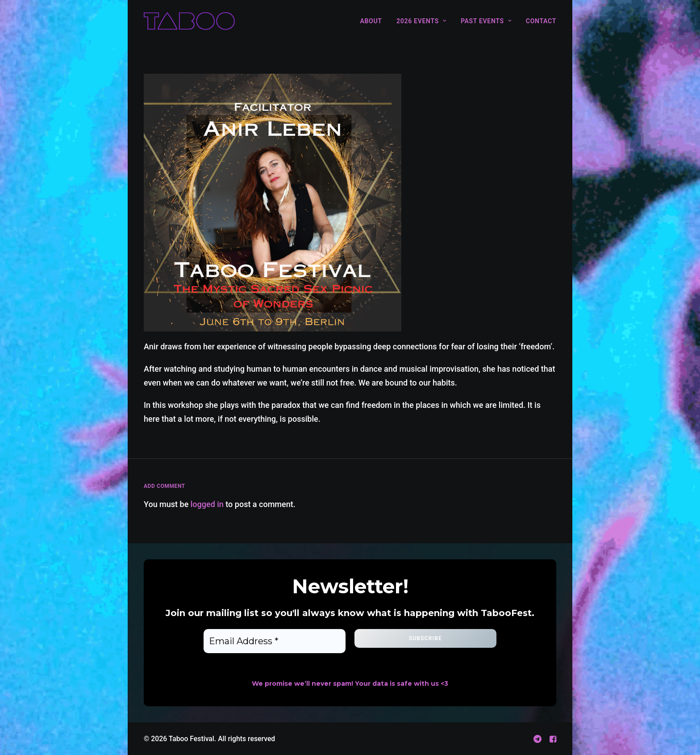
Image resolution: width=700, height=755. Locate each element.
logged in (207, 504)
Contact (541, 21)
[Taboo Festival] (189, 21)
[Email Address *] (275, 641)
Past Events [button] (486, 21)
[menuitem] (374, 21)
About (371, 21)
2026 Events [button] (421, 21)
